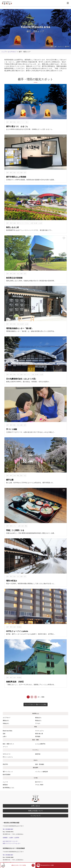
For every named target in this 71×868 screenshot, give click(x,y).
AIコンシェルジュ (8, 757)
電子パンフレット (8, 772)
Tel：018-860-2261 (8, 855)
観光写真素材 (7, 775)
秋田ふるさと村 (12, 227)
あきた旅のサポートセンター (10, 841)
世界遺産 (38, 737)
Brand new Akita (8, 731)
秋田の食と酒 (39, 734)
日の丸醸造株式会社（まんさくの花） (22, 379)
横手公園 (10, 480)
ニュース (5, 782)
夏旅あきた (6, 721)
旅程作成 (38, 754)
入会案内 (11, 838)
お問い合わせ (36, 806)
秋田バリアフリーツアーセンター (12, 843)
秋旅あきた (38, 721)
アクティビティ (40, 731)
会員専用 (17, 838)
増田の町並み (12, 581)
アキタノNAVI (39, 785)
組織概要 (5, 838)
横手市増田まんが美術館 (16, 177)
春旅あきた (38, 718)
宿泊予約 (5, 764)
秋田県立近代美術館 (14, 278)
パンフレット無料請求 (42, 772)
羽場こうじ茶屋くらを (15, 530)
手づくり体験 (12, 429)
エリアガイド (12, 52)
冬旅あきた (6, 723)
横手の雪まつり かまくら (17, 126)
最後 (43, 697)
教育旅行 (5, 785)
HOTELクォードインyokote (17, 631)
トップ (4, 52)
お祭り (5, 737)
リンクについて (36, 816)
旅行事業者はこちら (9, 788)
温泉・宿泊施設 (40, 764)
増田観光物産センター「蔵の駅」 (20, 328)
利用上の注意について (36, 811)
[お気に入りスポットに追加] (64, 87)
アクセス (38, 723)
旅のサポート (39, 782)
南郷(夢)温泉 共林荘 (15, 682)
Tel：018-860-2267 (8, 829)
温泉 (4, 734)
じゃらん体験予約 (40, 744)
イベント (5, 747)
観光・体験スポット (9, 744)
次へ (39, 697)
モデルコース (7, 754)
